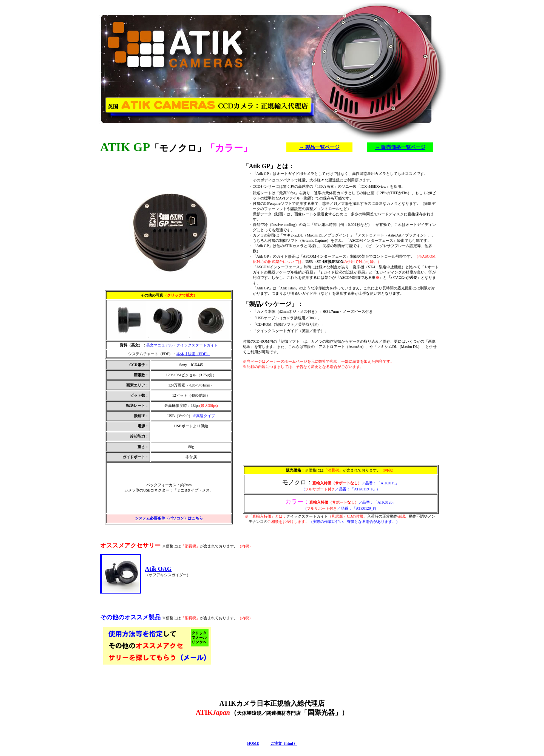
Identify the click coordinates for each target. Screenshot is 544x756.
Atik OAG (158, 569)
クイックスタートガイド (197, 345)
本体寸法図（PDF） (193, 354)
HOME (253, 743)
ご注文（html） (284, 743)
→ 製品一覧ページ (319, 147)
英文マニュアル (159, 345)
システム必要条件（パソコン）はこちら (169, 518)
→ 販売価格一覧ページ (400, 147)
